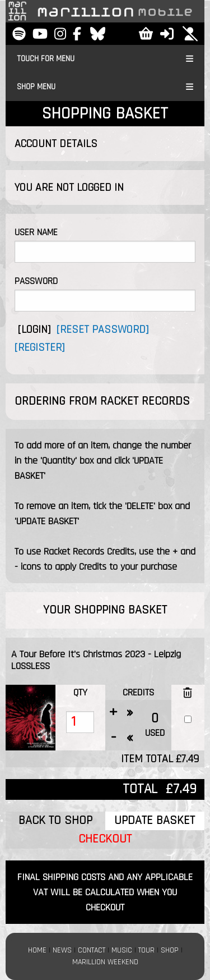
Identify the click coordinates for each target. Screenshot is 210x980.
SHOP (170, 950)
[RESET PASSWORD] (102, 329)
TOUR (146, 950)
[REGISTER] (39, 347)
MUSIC (122, 950)
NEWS (62, 950)
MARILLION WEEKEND (105, 962)
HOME (37, 950)
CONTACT (92, 950)
